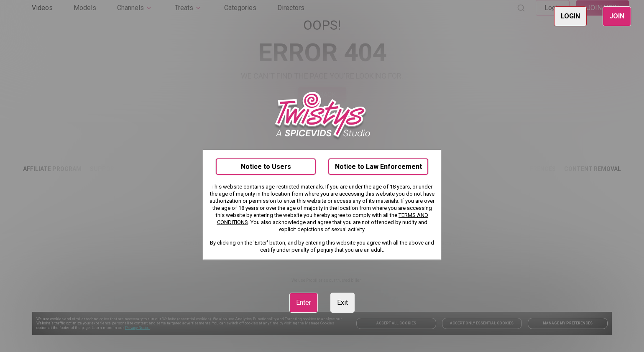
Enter (304, 302)
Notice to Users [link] (266, 167)
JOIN (617, 16)
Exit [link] (342, 302)
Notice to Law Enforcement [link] (378, 167)
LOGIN (570, 16)
